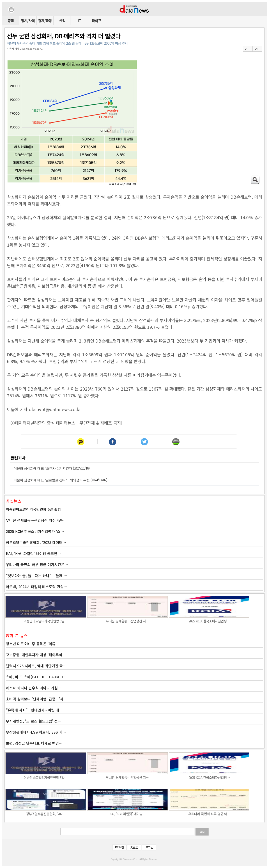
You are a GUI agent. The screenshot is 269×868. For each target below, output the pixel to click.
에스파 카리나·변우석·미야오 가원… (33, 688)
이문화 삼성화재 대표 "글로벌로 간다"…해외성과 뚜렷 (52, 480)
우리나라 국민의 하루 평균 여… (209, 814)
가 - (257, 49)
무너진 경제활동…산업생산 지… (127, 621)
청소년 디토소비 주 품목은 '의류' (31, 644)
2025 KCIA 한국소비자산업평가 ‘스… (35, 531)
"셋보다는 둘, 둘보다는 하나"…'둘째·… (36, 576)
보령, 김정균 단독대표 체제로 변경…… (36, 743)
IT (79, 21)
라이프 (97, 21)
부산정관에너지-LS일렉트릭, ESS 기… (36, 732)
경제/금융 (45, 21)
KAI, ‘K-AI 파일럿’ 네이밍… (128, 814)
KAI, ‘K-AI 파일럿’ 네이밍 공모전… (33, 553)
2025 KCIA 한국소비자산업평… (209, 621)
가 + (247, 49)
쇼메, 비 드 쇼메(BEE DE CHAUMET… (37, 677)
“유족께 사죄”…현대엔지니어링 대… (34, 710)
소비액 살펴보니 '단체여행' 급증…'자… (36, 699)
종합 (11, 21)
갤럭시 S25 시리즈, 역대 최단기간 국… (36, 666)
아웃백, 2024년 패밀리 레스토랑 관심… (36, 587)
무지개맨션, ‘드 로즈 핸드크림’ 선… (33, 721)
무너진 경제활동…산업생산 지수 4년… (36, 520)
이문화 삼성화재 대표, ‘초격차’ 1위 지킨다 (43, 468)
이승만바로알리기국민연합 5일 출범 (33, 509)
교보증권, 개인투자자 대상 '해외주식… (36, 655)
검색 (202, 832)
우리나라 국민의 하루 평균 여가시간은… (37, 564)
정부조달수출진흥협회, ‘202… (46, 814)
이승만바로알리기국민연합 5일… (46, 621)
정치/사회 (28, 21)
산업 (62, 21)
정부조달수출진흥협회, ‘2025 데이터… (36, 542)
